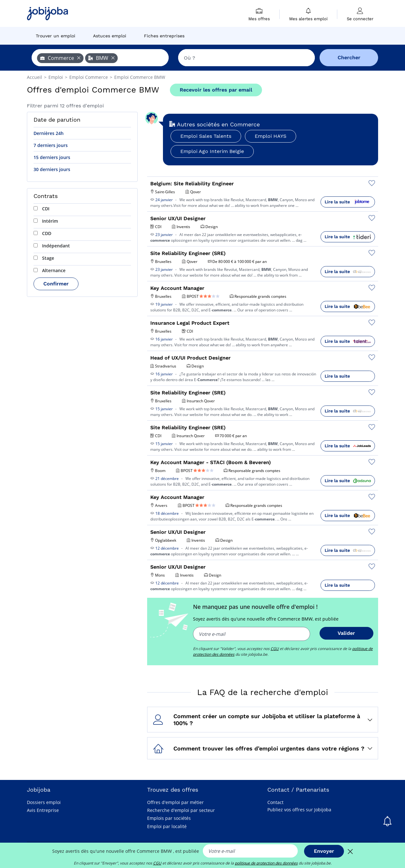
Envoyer (324, 851)
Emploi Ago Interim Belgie (212, 151)
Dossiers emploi (44, 802)
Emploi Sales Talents (206, 136)
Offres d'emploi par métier (175, 802)
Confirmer (56, 284)
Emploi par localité (167, 826)
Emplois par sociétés (169, 818)
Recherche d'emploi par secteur (181, 810)
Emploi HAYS (271, 136)
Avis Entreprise (43, 810)
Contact (275, 802)
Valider (346, 633)
